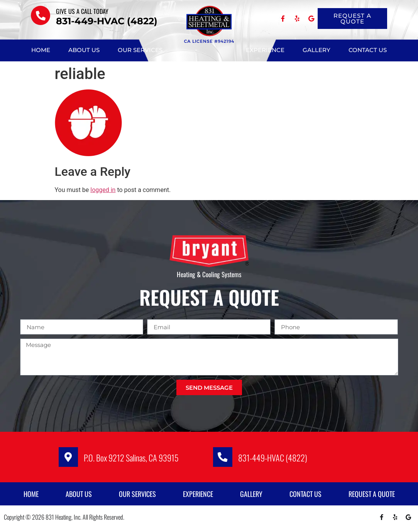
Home (41, 50)
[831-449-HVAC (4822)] (225, 459)
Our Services (140, 50)
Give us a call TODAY (82, 11)
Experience (265, 50)
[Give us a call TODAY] (41, 15)
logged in (103, 190)
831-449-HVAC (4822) (277, 460)
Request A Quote (372, 497)
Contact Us (368, 50)
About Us (84, 50)
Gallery (316, 50)
